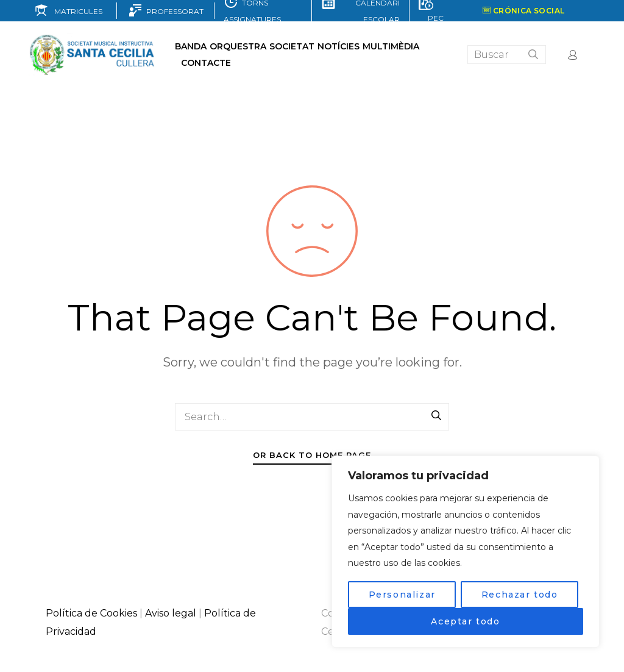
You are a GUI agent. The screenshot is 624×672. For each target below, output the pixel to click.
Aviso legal (171, 613)
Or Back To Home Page (312, 455)
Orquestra (238, 46)
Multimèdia (391, 46)
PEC (434, 18)
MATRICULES (76, 11)
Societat (292, 46)
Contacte (206, 63)
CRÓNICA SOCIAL (523, 11)
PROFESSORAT (173, 11)
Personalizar (402, 595)
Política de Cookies (91, 613)
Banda (191, 46)
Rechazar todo (520, 595)
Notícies (339, 46)
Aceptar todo (465, 621)
